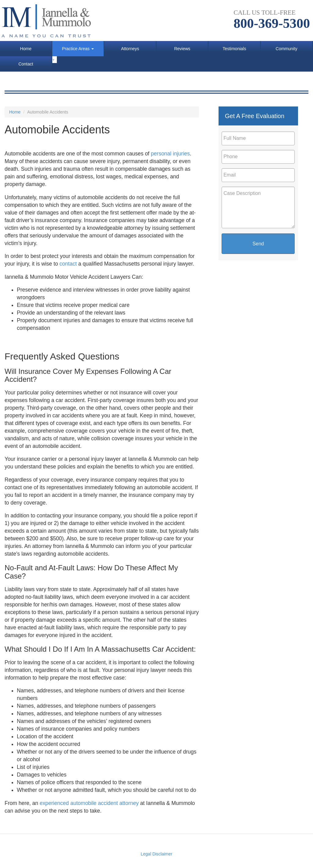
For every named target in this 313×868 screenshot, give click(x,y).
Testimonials (234, 49)
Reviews (182, 49)
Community (287, 49)
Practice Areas (78, 49)
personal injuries (170, 154)
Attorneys (130, 49)
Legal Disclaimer (156, 854)
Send (258, 244)
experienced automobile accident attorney (90, 803)
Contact (26, 64)
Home (26, 49)
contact (68, 264)
